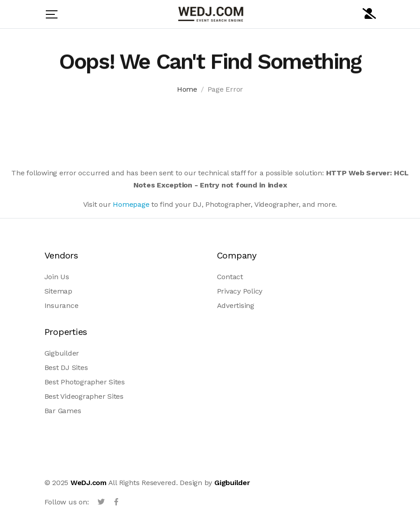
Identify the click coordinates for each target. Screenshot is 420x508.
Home (187, 91)
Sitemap (58, 291)
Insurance (62, 305)
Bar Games (63, 411)
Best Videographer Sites (84, 396)
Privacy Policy (240, 291)
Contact (230, 277)
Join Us (57, 277)
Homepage (131, 204)
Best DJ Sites (66, 368)
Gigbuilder (62, 353)
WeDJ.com (88, 483)
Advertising (236, 305)
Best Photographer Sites (85, 382)
